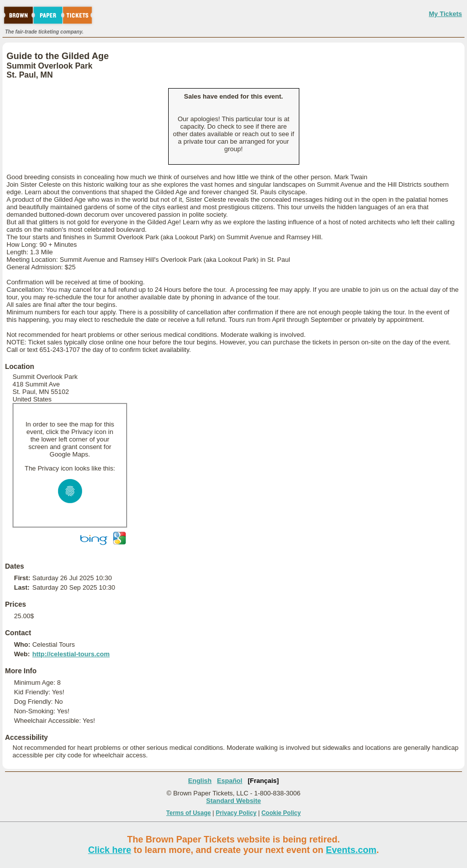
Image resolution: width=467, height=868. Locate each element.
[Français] (263, 781)
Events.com (351, 850)
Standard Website (234, 801)
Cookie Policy (281, 813)
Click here (110, 850)
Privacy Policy (236, 813)
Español (230, 781)
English (200, 781)
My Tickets (445, 14)
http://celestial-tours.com (71, 654)
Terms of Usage (188, 813)
